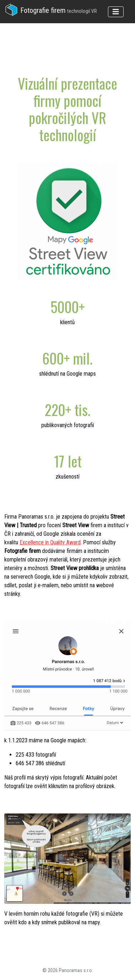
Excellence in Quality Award (50, 542)
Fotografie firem (51, 10)
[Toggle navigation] (116, 12)
